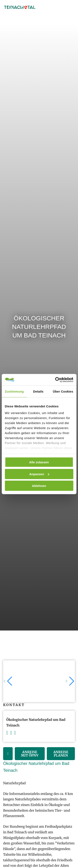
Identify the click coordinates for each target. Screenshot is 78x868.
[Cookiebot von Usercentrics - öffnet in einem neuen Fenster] (56, 380)
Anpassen (39, 474)
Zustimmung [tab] (14, 391)
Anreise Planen (61, 754)
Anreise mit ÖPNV (30, 754)
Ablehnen (39, 486)
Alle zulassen (39, 462)
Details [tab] (38, 391)
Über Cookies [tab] (63, 391)
